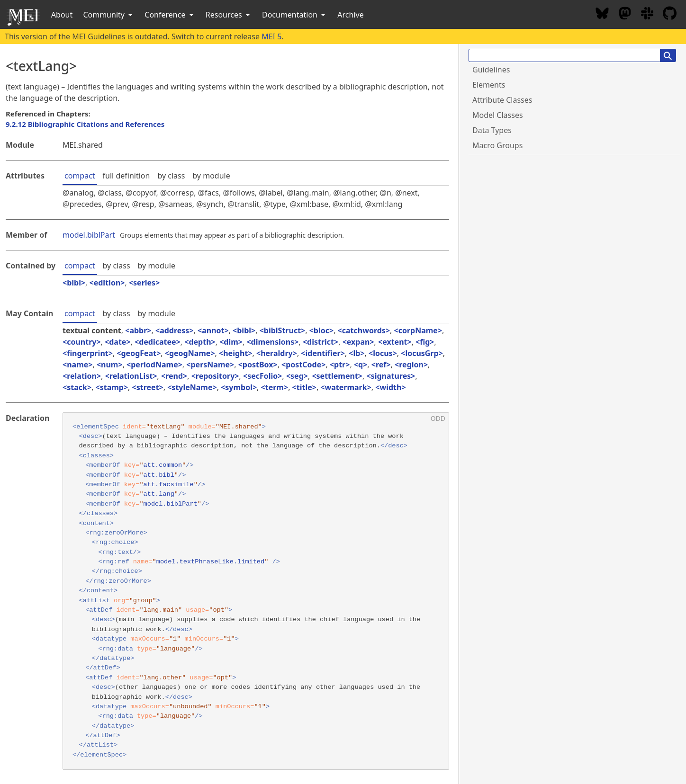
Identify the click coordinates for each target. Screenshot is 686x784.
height (235, 353)
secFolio (262, 376)
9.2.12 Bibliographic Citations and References (85, 124)
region (411, 365)
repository (215, 376)
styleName (192, 387)
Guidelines (491, 70)
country (81, 342)
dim (231, 342)
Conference (170, 15)
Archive (350, 15)
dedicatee (157, 342)
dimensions (273, 342)
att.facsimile (169, 485)
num (109, 365)
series (144, 283)
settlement (337, 376)
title (304, 387)
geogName (190, 353)
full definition (126, 176)
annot (213, 330)
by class (171, 176)
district (320, 342)
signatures (391, 376)
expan (358, 342)
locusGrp (422, 353)
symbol (239, 387)
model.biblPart (89, 235)
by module (211, 176)
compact (80, 176)
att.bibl (159, 475)
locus (383, 353)
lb (357, 353)
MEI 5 (271, 36)
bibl (74, 283)
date (117, 342)
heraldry (277, 353)
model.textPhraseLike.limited (210, 562)
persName (210, 365)
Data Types (492, 130)
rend (174, 376)
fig (425, 342)
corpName (418, 330)
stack (77, 387)
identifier (323, 353)
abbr (138, 330)
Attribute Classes (502, 100)
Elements (489, 85)
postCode (303, 365)
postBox (258, 365)
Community (108, 15)
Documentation (294, 15)
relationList (131, 376)
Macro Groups (497, 145)
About (62, 15)
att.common (163, 465)
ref (381, 365)
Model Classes (498, 115)
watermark (346, 387)
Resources (229, 15)
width (390, 387)
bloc (321, 330)
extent (395, 342)
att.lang (159, 494)
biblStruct (282, 330)
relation (82, 376)
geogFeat (139, 353)
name (77, 365)
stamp (112, 387)
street (148, 387)
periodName (154, 365)
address (174, 330)
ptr (340, 365)
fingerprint (88, 353)
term (275, 387)
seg (297, 376)
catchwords (364, 330)
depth (200, 342)
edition (107, 283)
